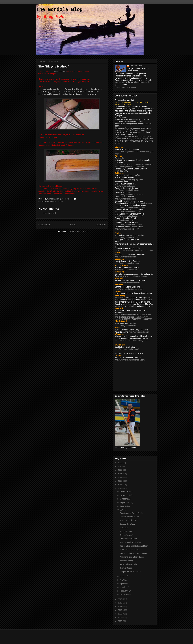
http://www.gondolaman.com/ (127, 237)
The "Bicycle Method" (128, 539)
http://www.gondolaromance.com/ (129, 195)
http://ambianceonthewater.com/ (128, 283)
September (125, 502)
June (122, 576)
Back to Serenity (126, 561)
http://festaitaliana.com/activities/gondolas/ (132, 341)
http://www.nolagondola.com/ (127, 263)
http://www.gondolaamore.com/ (128, 212)
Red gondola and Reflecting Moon (134, 546)
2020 (120, 466)
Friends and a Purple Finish (131, 513)
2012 (120, 603)
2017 (120, 477)
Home (73, 225)
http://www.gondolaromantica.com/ (134, 276)
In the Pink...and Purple (129, 550)
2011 (120, 606)
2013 (120, 599)
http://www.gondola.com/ (125, 186)
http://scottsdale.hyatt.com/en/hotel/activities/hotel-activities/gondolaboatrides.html (134, 166)
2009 (120, 614)
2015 (120, 485)
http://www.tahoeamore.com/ (127, 229)
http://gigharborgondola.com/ (127, 349)
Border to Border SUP (129, 520)
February (124, 591)
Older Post (101, 225)
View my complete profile (125, 87)
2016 (120, 481)
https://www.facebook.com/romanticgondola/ (134, 250)
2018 (120, 474)
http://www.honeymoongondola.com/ (130, 360)
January (124, 594)
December (125, 491)
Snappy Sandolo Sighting (130, 542)
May (122, 580)
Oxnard (60, 202)
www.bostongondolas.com (126, 270)
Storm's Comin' (126, 568)
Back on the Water (127, 524)
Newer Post (44, 225)
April (122, 583)
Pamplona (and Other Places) (132, 557)
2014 (120, 488)
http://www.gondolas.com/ (126, 199)
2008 (120, 617)
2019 (120, 470)
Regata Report (126, 531)
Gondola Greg (136, 66)
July (122, 510)
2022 (120, 463)
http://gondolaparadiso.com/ (126, 220)
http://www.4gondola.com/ (126, 257)
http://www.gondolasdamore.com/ (129, 216)
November (125, 495)
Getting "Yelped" (126, 535)
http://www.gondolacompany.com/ (129, 180)
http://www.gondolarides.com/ (127, 190)
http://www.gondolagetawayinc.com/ (130, 207)
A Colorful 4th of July (128, 564)
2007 (120, 621)
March (123, 587)
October (124, 499)
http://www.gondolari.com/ (126, 325)
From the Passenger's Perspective (134, 553)
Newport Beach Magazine (130, 572)
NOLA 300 (124, 528)
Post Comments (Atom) (78, 232)
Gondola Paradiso (60, 71)
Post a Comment (49, 213)
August (123, 506)
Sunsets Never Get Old (129, 517)
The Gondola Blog (60, 10)
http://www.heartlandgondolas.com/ (129, 289)
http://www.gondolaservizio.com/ (128, 225)
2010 (120, 610)
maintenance (50, 202)
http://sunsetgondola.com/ (141, 203)
